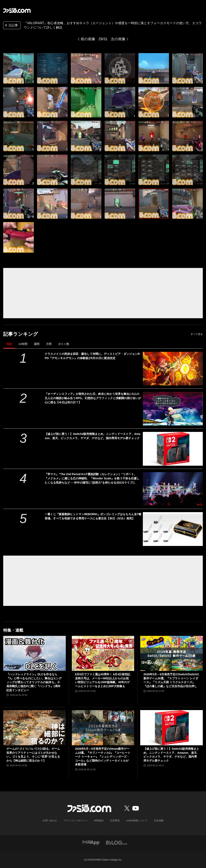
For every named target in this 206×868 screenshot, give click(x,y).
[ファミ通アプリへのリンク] (91, 842)
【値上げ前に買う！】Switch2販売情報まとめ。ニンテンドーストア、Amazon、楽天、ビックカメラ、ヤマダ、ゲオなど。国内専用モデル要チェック (92, 436)
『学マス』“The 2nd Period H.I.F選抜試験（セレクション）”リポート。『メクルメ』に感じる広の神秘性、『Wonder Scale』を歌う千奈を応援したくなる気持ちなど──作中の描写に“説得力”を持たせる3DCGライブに (92, 478)
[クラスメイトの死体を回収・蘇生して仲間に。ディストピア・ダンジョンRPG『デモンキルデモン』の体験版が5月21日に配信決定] (173, 369)
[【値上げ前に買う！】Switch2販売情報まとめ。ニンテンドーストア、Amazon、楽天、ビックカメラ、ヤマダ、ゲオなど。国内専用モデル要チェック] (173, 449)
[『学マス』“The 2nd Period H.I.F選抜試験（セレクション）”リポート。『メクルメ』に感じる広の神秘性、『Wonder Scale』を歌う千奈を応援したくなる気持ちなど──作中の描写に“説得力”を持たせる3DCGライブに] (173, 489)
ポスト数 (64, 344)
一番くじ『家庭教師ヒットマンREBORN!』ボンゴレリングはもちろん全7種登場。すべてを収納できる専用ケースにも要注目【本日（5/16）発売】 (93, 516)
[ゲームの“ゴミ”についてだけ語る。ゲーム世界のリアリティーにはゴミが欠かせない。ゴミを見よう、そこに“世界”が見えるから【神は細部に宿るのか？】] (35, 728)
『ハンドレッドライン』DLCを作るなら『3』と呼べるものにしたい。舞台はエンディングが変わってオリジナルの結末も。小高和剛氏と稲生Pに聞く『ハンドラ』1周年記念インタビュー (34, 682)
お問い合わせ (50, 821)
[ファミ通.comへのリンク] (17, 10)
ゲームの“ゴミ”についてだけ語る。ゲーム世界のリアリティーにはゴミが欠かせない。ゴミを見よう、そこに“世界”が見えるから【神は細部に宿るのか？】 (33, 755)
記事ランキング (21, 334)
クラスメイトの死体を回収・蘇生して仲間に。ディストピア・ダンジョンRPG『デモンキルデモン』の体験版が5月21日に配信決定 (92, 356)
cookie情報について (137, 821)
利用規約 (99, 821)
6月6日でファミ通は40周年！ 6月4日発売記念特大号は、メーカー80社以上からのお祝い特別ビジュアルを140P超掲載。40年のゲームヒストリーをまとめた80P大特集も (103, 680)
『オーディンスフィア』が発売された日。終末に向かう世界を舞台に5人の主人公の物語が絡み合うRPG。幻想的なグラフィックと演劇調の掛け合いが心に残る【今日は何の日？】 (93, 398)
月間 (49, 344)
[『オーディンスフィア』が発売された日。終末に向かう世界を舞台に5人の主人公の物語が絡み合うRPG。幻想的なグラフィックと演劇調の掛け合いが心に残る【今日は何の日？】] (173, 409)
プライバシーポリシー (75, 821)
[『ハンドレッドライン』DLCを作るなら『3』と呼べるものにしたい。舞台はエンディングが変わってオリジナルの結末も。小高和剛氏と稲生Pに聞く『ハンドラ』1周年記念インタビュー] (35, 653)
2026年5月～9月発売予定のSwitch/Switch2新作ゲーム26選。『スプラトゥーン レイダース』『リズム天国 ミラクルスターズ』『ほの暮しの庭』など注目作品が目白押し (171, 680)
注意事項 (115, 821)
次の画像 (118, 39)
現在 (9, 344)
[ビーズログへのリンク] (117, 842)
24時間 (23, 344)
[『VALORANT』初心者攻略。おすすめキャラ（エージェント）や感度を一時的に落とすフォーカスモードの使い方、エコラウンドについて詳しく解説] (19, 68)
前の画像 (88, 39)
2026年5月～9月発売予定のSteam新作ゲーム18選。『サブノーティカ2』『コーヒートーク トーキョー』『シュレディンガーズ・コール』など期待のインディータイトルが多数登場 (103, 757)
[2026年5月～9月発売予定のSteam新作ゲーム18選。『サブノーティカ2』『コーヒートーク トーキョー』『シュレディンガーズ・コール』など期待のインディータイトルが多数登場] (103, 728)
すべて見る (197, 334)
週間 (37, 344)
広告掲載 (159, 821)
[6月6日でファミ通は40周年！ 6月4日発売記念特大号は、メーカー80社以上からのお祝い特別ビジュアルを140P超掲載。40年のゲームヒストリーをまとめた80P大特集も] (103, 653)
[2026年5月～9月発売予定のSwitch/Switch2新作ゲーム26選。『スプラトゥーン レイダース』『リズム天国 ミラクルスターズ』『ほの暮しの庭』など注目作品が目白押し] (171, 653)
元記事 (11, 26)
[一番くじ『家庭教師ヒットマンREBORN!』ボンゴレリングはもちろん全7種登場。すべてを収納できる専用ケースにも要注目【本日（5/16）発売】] (173, 529)
